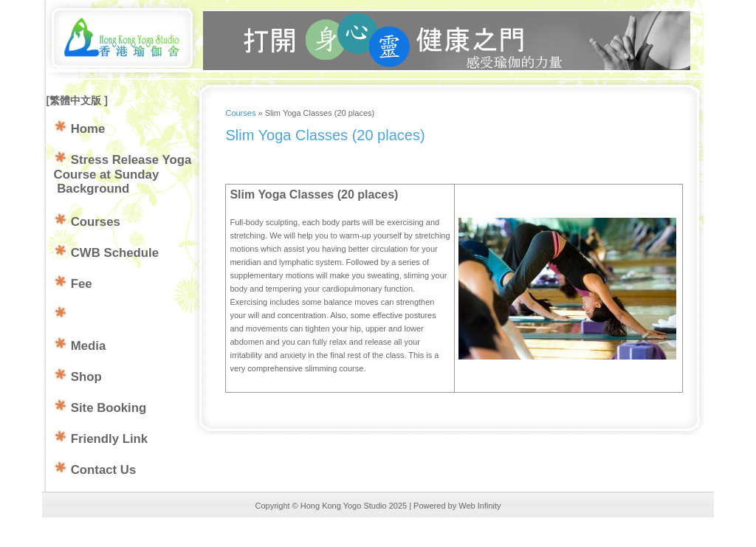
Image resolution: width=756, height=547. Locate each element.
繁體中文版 (77, 100)
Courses (240, 113)
